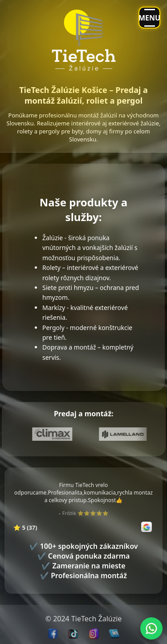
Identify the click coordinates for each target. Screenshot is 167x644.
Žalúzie (110, 619)
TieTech (84, 619)
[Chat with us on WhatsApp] (151, 628)
